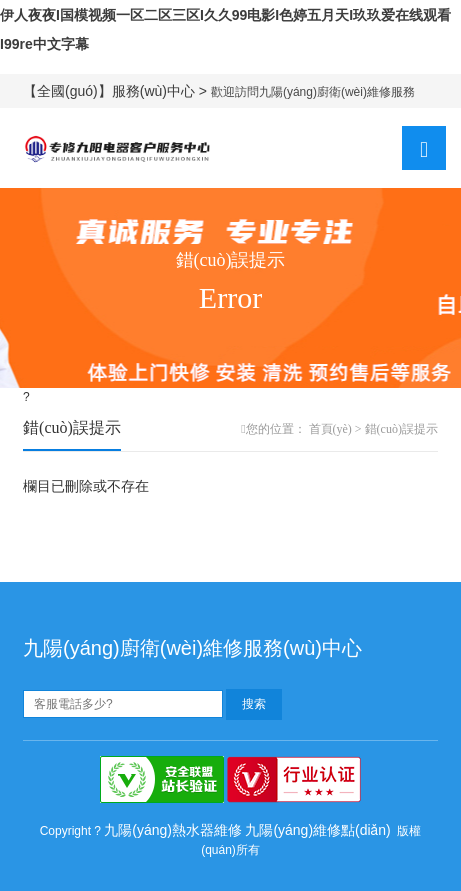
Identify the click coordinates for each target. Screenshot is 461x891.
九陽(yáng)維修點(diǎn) (317, 830)
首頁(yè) (330, 429)
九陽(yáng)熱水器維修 (173, 830)
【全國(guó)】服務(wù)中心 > (117, 91)
